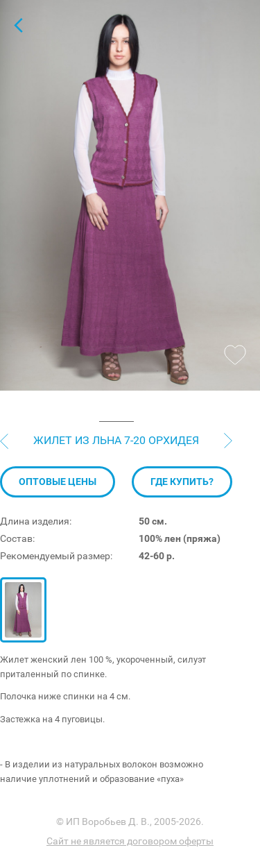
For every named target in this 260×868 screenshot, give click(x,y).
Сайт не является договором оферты (130, 841)
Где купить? (182, 482)
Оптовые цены (58, 482)
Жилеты (18, 25)
